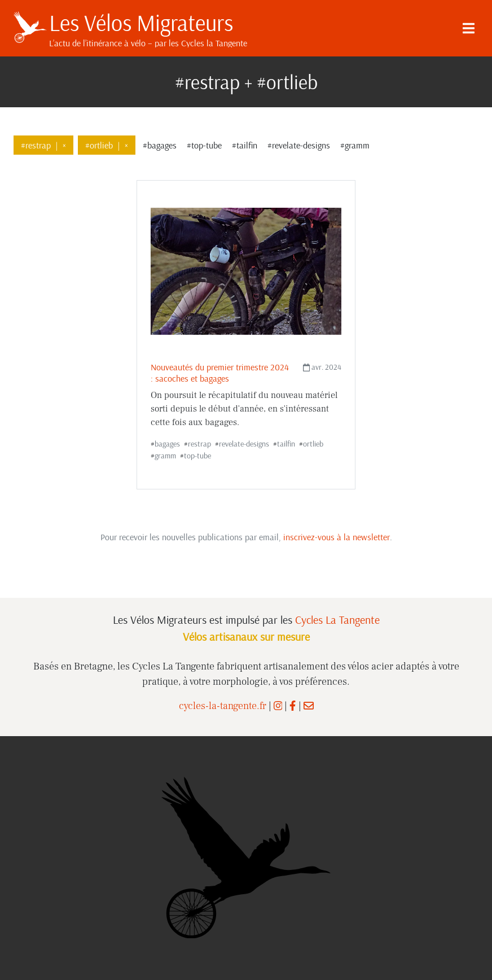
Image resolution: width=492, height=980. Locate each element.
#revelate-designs (299, 145)
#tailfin (245, 145)
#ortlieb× (107, 145)
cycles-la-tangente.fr (223, 706)
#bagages (160, 145)
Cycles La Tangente (337, 620)
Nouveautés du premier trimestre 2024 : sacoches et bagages (220, 372)
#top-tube (204, 145)
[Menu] (468, 28)
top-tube (197, 456)
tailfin (286, 444)
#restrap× (43, 145)
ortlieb (313, 444)
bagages (167, 444)
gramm (165, 456)
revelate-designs (244, 444)
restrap (199, 444)
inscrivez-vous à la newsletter (337, 537)
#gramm (355, 145)
